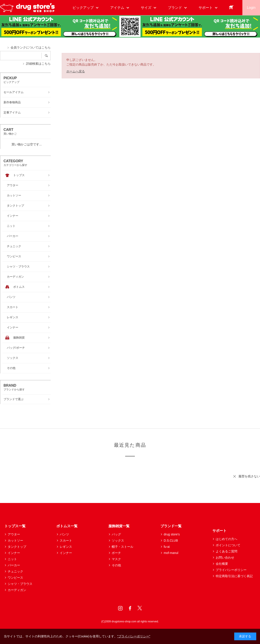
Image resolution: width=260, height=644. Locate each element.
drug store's (172, 534)
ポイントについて (228, 545)
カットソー (15, 540)
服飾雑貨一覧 (119, 526)
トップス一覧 (15, 526)
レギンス (66, 547)
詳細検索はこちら (38, 64)
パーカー (14, 565)
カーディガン (17, 590)
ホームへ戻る (76, 71)
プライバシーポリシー (231, 570)
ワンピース (15, 578)
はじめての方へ (227, 539)
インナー (14, 553)
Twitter (140, 608)
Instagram (120, 608)
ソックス (118, 540)
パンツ (64, 534)
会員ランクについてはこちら (31, 47)
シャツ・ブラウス (20, 584)
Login (251, 8)
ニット (12, 559)
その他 (116, 565)
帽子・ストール (123, 547)
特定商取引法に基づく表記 (234, 576)
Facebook (130, 608)
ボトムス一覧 (67, 526)
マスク (116, 559)
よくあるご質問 (227, 551)
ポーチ (116, 553)
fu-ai (167, 547)
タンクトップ (17, 547)
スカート (66, 540)
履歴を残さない (249, 476)
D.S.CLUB (171, 540)
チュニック (15, 571)
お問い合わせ (225, 557)
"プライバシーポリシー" (134, 636)
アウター (14, 534)
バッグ (116, 534)
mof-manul (171, 553)
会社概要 (222, 564)
